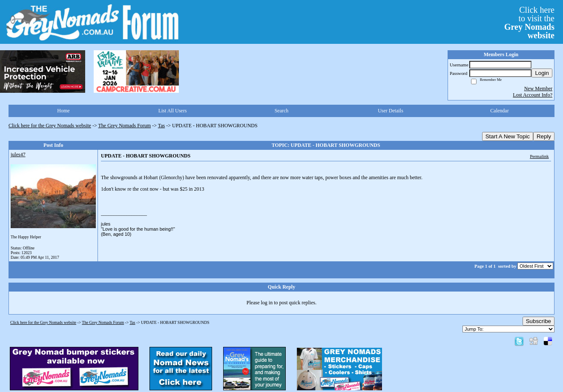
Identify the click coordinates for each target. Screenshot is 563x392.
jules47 (18, 155)
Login (542, 73)
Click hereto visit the (529, 23)
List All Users (173, 111)
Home (63, 111)
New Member (538, 89)
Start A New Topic (508, 136)
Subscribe (539, 321)
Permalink (539, 156)
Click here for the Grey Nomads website (50, 126)
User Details (391, 111)
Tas (162, 126)
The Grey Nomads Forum (125, 126)
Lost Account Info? (533, 95)
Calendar (499, 111)
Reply (544, 136)
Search (282, 111)
